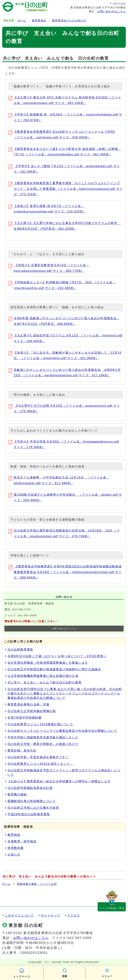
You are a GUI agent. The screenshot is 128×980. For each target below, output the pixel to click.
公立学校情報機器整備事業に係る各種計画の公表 (43, 676)
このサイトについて (19, 915)
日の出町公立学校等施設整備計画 (32, 711)
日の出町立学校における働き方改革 (33, 808)
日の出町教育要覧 (20, 650)
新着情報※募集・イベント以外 (37, 884)
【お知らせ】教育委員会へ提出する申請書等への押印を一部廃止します (59, 781)
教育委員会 (39, 21)
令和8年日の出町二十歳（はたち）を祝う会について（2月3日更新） (57, 656)
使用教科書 (16, 848)
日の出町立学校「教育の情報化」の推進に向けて (43, 744)
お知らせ (14, 855)
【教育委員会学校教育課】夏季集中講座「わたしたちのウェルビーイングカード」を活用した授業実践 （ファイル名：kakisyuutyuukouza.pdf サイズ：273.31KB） (65, 189)
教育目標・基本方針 (22, 751)
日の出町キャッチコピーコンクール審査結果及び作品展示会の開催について (62, 731)
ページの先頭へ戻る (112, 908)
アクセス (73, 915)
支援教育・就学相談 (22, 841)
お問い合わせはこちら (112, 11)
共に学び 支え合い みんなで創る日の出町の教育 (45, 682)
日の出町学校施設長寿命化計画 (30, 788)
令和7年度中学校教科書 (25, 718)
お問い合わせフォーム (64, 629)
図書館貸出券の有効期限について (32, 801)
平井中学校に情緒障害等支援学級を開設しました (43, 737)
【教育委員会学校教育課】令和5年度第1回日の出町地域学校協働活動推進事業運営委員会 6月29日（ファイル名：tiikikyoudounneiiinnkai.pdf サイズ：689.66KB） (65, 572)
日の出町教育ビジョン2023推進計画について (40, 724)
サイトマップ (50, 915)
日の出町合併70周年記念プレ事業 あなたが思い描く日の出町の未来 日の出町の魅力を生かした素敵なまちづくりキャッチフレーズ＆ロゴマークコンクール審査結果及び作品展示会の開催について (65, 693)
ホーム (22, 21)
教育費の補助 (17, 794)
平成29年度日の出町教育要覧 (29, 814)
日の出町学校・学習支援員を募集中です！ (38, 757)
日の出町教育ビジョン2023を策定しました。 (40, 764)
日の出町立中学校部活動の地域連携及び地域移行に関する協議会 (54, 669)
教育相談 (14, 835)
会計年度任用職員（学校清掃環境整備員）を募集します (48, 663)
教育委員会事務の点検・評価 (28, 704)
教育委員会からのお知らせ (69, 21)
